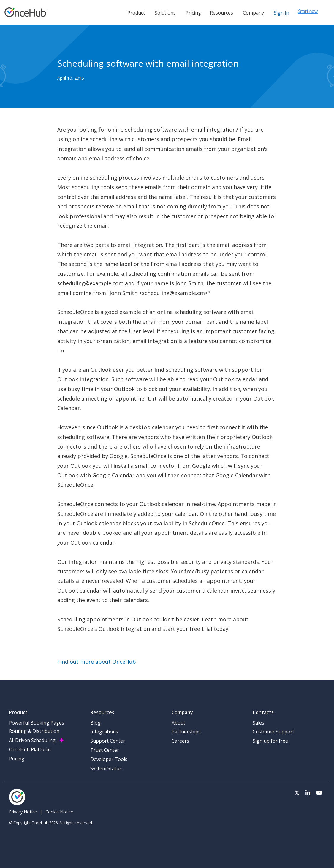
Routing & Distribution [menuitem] (34, 731)
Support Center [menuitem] (108, 741)
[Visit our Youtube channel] (319, 792)
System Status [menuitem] (106, 768)
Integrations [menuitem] (104, 732)
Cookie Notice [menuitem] (59, 812)
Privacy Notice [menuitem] (23, 812)
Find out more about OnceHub (97, 662)
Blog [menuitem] (95, 723)
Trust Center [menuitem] (105, 750)
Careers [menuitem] (180, 741)
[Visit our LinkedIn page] (308, 792)
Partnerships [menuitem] (186, 732)
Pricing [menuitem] (17, 759)
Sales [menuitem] (258, 723)
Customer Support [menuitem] (273, 732)
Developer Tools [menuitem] (109, 759)
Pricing (193, 13)
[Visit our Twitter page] (297, 792)
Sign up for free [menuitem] (270, 741)
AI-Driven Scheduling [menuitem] (32, 740)
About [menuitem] (178, 723)
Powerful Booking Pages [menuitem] (37, 723)
